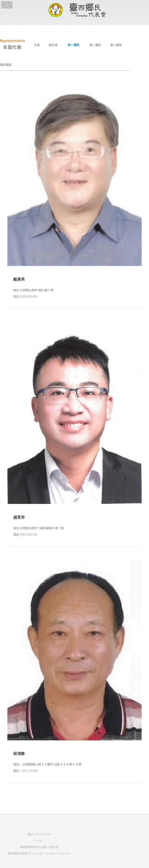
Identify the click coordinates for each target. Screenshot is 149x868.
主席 (37, 45)
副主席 (53, 45)
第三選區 (116, 45)
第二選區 (95, 45)
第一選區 (74, 45)
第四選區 (6, 65)
